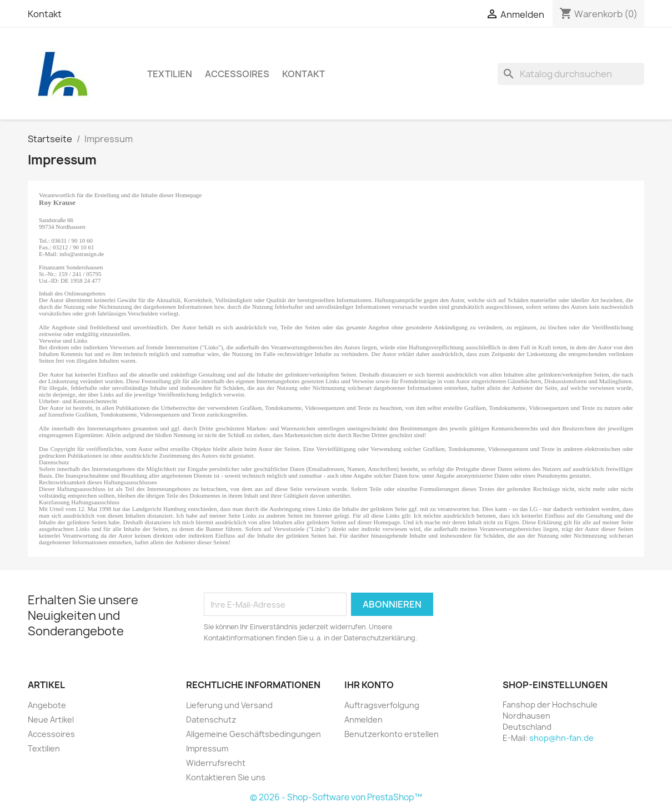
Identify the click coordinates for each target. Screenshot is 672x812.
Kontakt (45, 14)
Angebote (47, 705)
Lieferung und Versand (229, 705)
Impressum (207, 748)
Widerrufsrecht (216, 763)
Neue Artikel (51, 720)
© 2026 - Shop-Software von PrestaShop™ (336, 797)
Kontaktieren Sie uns (226, 777)
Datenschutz (211, 720)
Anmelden (363, 720)
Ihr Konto (369, 685)
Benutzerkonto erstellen (392, 734)
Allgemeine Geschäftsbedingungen (254, 734)
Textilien (170, 74)
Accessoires (237, 74)
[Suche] (571, 74)
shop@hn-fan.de (561, 738)
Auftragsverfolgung (382, 705)
